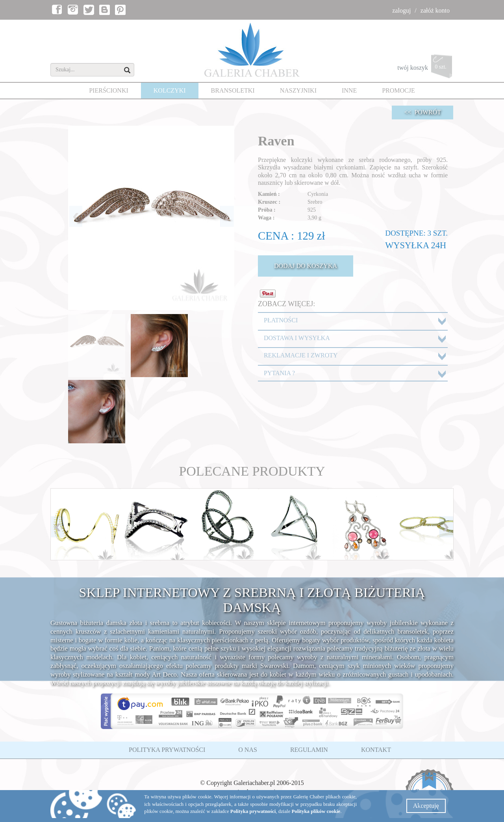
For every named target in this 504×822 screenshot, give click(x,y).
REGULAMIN (309, 750)
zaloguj (401, 10)
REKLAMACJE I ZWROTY (301, 355)
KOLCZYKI (170, 90)
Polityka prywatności (253, 811)
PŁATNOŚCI (281, 320)
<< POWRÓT (422, 112)
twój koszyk (425, 68)
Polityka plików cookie (316, 811)
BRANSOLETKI (233, 90)
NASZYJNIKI (298, 90)
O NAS (248, 750)
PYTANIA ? (279, 373)
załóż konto (435, 10)
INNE (349, 90)
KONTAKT (376, 750)
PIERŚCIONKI (109, 90)
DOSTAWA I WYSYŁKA (297, 338)
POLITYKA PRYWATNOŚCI (167, 750)
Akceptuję (426, 806)
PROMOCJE (398, 90)
